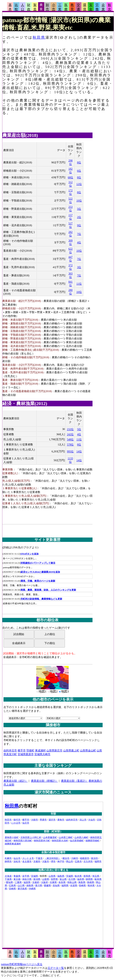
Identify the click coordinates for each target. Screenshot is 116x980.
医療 (66, 7)
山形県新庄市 (54, 750)
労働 (97, 7)
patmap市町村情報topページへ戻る (22, 964)
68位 (70, 177)
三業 (60, 7)
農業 (41, 7)
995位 (70, 451)
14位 (79, 451)
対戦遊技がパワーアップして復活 (38, 563)
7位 (79, 234)
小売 (54, 7)
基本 (10, 7)
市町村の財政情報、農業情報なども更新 (41, 599)
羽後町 (30, 750)
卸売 (47, 7)
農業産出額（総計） (16, 781)
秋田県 (39, 37)
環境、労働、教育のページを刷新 (38, 581)
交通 (78, 7)
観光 (109, 7)
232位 (70, 429)
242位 (70, 434)
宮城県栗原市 (26, 754)
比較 (16, 7)
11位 (79, 284)
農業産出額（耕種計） (44, 781)
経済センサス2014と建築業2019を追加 (40, 572)
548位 (70, 439)
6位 (79, 171)
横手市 (22, 750)
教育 (72, 7)
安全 (91, 7)
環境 (85, 7)
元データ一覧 (56, 968)
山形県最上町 (71, 750)
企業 (103, 7)
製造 (35, 7)
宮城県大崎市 (42, 754)
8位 (79, 162)
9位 (79, 225)
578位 (70, 444)
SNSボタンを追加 (30, 554)
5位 (79, 209)
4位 (79, 242)
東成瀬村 (40, 750)
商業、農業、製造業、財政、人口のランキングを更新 (48, 590)
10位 (79, 201)
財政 (29, 7)
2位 (79, 217)
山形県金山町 (88, 750)
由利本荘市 (10, 750)
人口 (23, 7)
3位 (79, 267)
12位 (79, 184)
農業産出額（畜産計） (74, 781)
